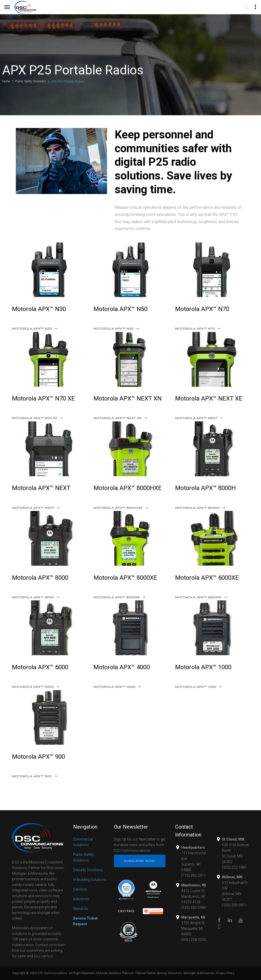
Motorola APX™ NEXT (41, 488)
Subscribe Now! (140, 861)
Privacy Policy (225, 973)
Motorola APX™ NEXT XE (209, 398)
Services (80, 889)
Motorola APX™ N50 (121, 309)
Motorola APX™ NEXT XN (128, 398)
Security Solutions (88, 870)
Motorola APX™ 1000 (203, 667)
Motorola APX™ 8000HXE (128, 488)
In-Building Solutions (90, 880)
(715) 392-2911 (194, 875)
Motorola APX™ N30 (39, 309)
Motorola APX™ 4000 (122, 667)
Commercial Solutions (83, 842)
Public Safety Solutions (30, 81)
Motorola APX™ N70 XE (43, 398)
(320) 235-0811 (234, 905)
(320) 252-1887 (234, 867)
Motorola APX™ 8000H (205, 488)
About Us (81, 909)
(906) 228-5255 (194, 940)
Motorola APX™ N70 (202, 309)
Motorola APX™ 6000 (40, 667)
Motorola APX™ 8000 (40, 578)
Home (6, 81)
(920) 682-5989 (194, 908)
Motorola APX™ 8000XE (125, 578)
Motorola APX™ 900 (38, 757)
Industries (81, 899)
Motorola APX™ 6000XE (207, 578)
